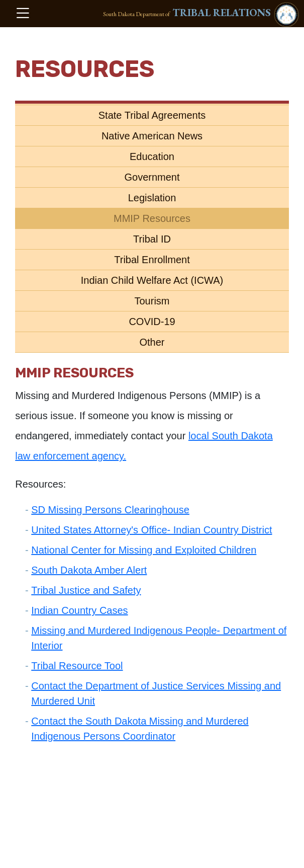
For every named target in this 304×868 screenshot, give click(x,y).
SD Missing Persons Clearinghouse (110, 510)
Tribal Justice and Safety (86, 590)
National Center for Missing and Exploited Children (144, 550)
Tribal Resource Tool (77, 666)
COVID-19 (152, 322)
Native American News (152, 136)
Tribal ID (152, 239)
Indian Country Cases (79, 610)
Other (152, 342)
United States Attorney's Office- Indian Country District (151, 530)
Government (152, 177)
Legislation (152, 198)
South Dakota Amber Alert (89, 570)
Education (152, 156)
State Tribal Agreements (152, 115)
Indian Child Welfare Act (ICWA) (152, 280)
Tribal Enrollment (152, 260)
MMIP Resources (152, 218)
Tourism (152, 301)
